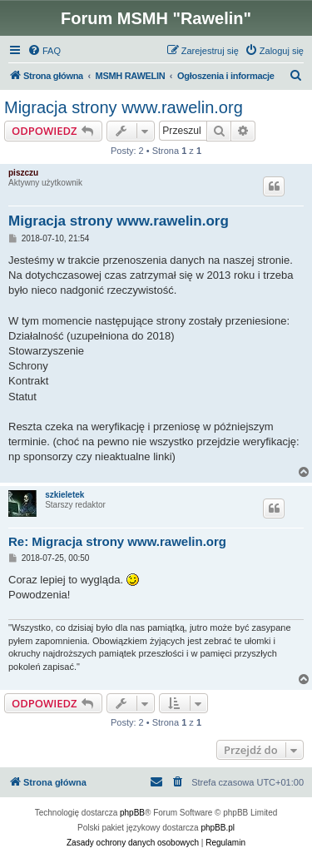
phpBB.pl (218, 828)
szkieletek (64, 495)
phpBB (132, 813)
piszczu (23, 173)
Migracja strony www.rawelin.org (124, 107)
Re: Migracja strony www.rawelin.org (117, 541)
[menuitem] (44, 51)
